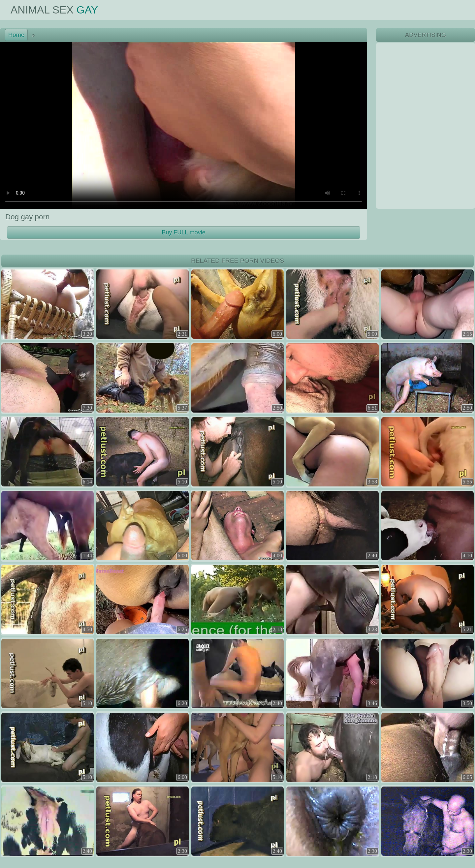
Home (16, 35)
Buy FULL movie (183, 232)
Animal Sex (54, 10)
